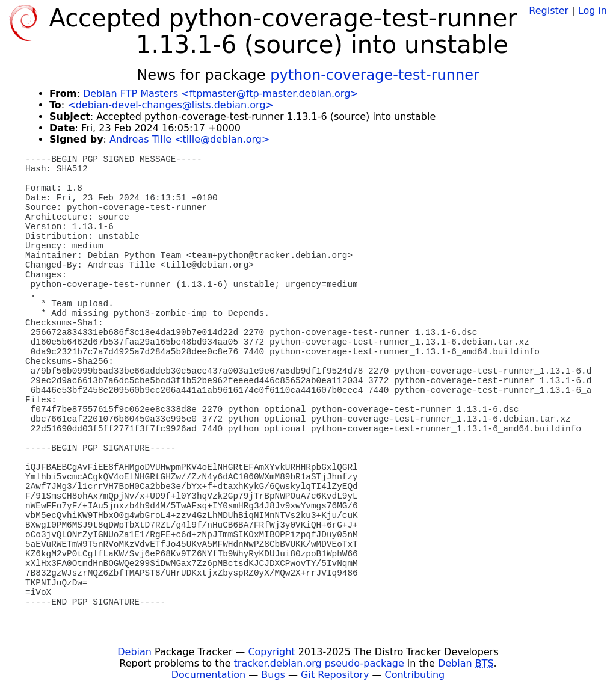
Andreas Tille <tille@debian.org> (189, 139)
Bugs (273, 675)
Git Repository (335, 675)
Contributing (415, 675)
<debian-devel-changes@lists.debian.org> (171, 105)
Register (549, 11)
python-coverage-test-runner (375, 75)
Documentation (208, 675)
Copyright (271, 652)
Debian (134, 652)
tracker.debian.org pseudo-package (319, 663)
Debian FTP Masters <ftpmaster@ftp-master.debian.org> (221, 94)
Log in (593, 11)
